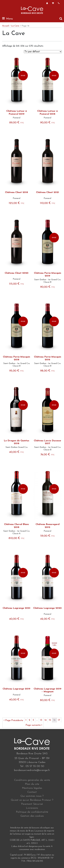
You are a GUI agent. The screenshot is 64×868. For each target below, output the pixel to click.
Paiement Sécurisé (32, 804)
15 (50, 720)
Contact (32, 792)
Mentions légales (32, 788)
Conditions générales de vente (32, 780)
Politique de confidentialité (32, 812)
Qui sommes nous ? (32, 796)
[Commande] (43, 52)
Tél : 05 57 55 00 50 (32, 766)
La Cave (15, 26)
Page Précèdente (13, 720)
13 (41, 720)
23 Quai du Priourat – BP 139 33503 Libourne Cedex (32, 760)
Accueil (6, 26)
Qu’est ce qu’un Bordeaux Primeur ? (32, 800)
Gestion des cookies (32, 816)
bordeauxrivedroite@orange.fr (32, 770)
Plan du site (32, 784)
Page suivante (34, 725)
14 (46, 720)
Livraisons (32, 808)
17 (59, 720)
